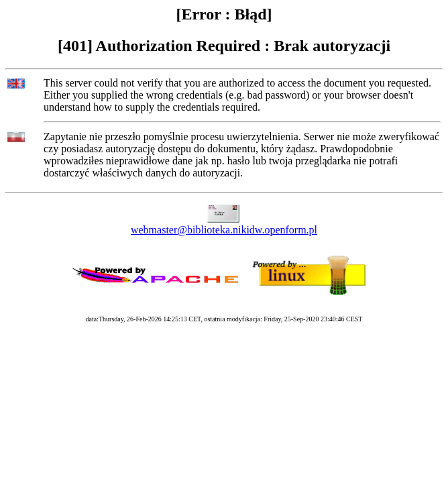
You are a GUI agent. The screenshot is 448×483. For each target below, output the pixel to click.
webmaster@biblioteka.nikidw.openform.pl (224, 230)
